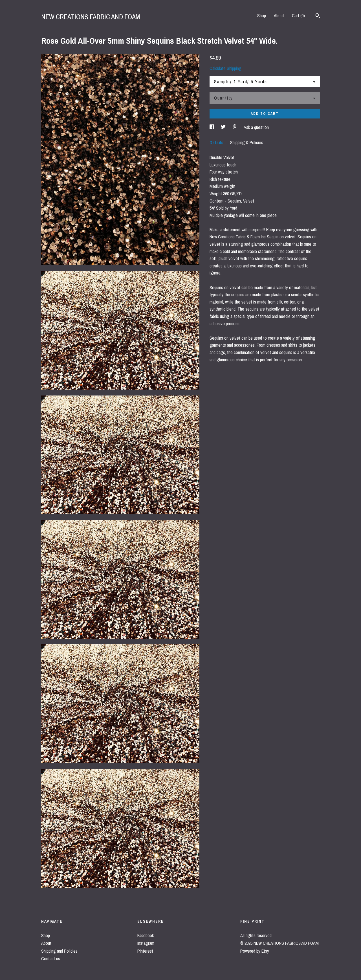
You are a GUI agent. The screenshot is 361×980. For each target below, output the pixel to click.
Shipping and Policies (59, 951)
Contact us (51, 959)
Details (217, 142)
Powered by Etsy (255, 951)
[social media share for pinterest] (235, 127)
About (279, 16)
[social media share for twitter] (224, 127)
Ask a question (256, 127)
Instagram (146, 943)
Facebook (146, 935)
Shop (262, 16)
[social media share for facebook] (212, 127)
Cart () (298, 16)
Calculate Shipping (225, 68)
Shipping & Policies (247, 142)
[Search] (318, 16)
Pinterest (145, 951)
